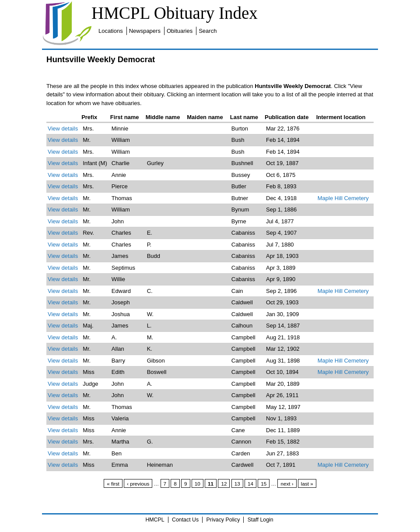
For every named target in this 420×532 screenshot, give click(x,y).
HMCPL (155, 520)
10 (198, 484)
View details (63, 129)
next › (287, 484)
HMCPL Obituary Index (175, 13)
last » (307, 484)
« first (113, 484)
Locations (111, 31)
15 (264, 484)
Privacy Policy (223, 520)
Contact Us (185, 520)
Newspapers (145, 31)
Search (208, 31)
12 (224, 484)
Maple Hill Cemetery (343, 198)
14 (250, 484)
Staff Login (261, 520)
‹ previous (138, 484)
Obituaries (180, 31)
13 (237, 484)
